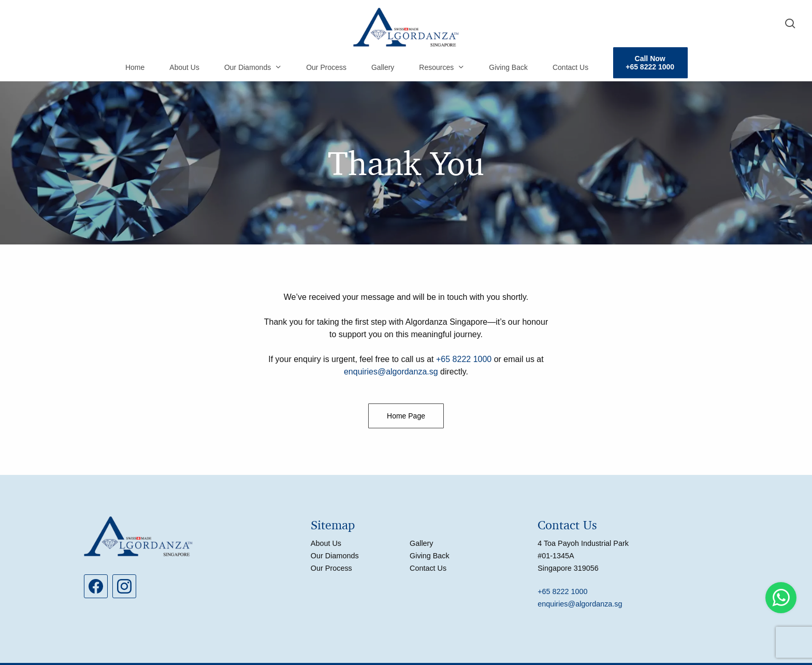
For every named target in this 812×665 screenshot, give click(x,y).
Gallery (422, 543)
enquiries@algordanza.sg (391, 372)
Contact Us (428, 568)
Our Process (331, 568)
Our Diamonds (335, 556)
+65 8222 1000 (464, 359)
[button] (406, 416)
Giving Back (430, 556)
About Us (326, 543)
